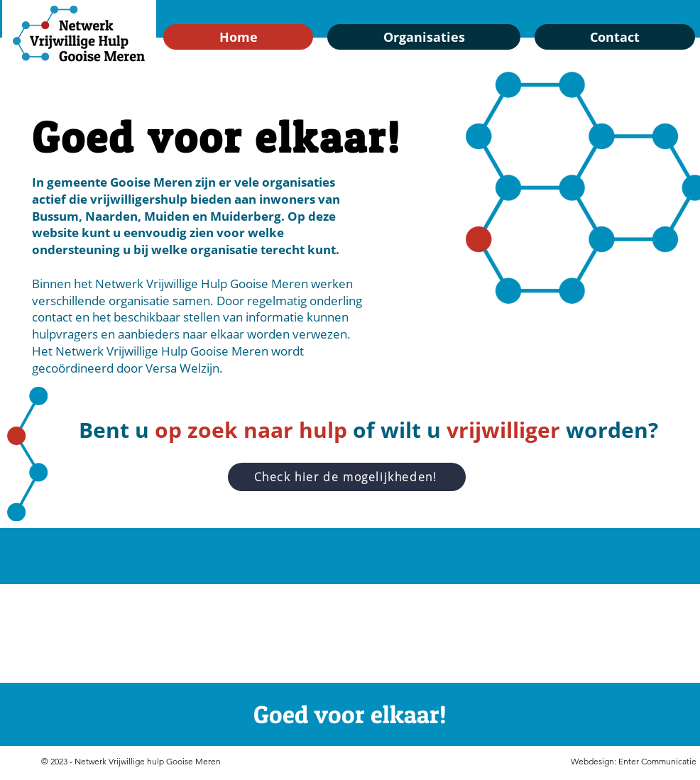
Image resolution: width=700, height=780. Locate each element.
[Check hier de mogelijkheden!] (347, 477)
